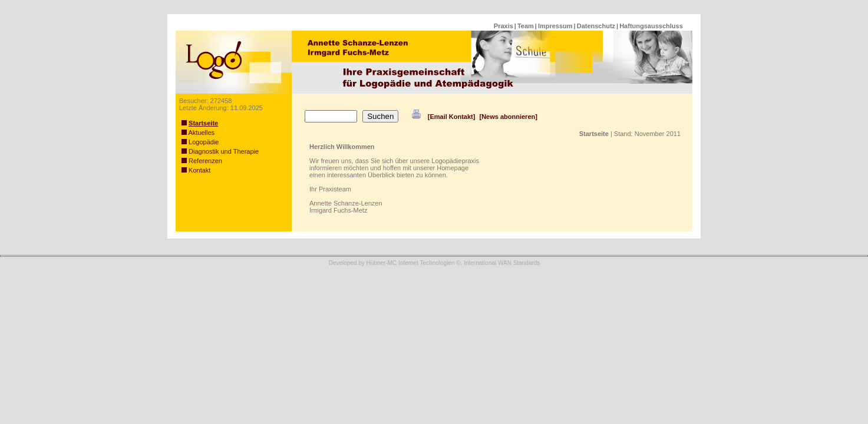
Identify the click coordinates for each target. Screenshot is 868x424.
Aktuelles (198, 132)
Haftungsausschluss (651, 26)
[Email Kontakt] (452, 117)
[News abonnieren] (508, 117)
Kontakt (196, 170)
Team (526, 26)
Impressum (555, 26)
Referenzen (202, 161)
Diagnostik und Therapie (220, 151)
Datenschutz (596, 26)
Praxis (504, 26)
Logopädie (200, 142)
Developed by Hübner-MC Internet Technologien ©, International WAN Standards (435, 263)
